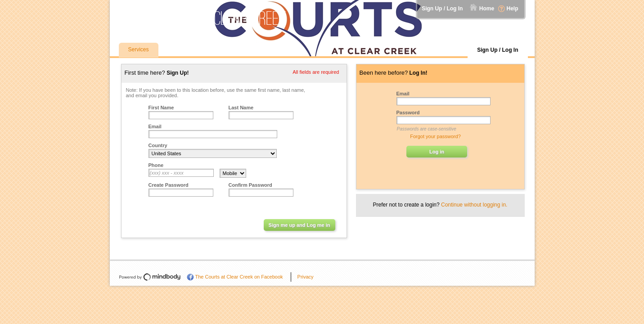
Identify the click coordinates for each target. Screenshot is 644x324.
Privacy (306, 277)
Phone (156, 165)
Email (155, 126)
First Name (161, 108)
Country (158, 145)
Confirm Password (250, 185)
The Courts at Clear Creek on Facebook (239, 277)
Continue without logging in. (474, 205)
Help (512, 9)
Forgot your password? (435, 136)
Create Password (169, 185)
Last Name (241, 108)
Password (408, 112)
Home (487, 9)
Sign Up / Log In (442, 9)
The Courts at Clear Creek (204, 18)
